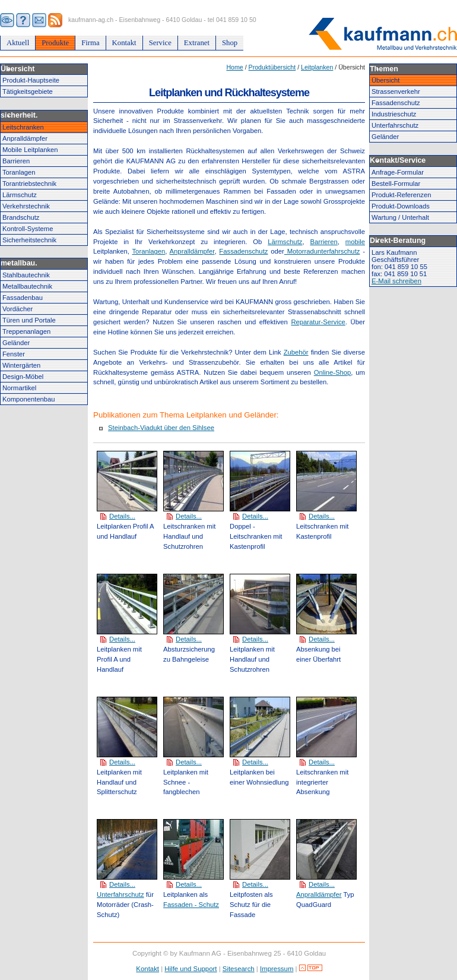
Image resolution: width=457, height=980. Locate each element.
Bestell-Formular (396, 184)
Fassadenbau (23, 298)
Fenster (14, 354)
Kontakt (124, 43)
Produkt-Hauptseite (31, 80)
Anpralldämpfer (25, 138)
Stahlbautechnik (26, 275)
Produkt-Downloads (401, 206)
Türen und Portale (29, 320)
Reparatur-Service (318, 322)
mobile (355, 242)
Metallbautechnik (27, 286)
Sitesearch (239, 969)
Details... (122, 516)
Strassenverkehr (396, 91)
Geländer (16, 343)
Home (234, 67)
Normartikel (19, 388)
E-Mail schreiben (396, 281)
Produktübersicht (272, 67)
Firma (90, 43)
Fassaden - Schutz (191, 905)
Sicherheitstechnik (29, 240)
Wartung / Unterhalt (400, 217)
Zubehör (296, 352)
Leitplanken (317, 67)
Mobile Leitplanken (30, 150)
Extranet (197, 43)
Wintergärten (21, 365)
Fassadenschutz (243, 251)
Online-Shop (333, 372)
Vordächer (18, 309)
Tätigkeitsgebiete (28, 91)
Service (160, 43)
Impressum (277, 969)
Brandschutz (21, 217)
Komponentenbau (29, 399)
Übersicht (385, 80)
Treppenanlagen (26, 331)
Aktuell (18, 43)
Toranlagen (19, 172)
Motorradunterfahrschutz (322, 251)
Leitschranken (23, 127)
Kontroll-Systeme (28, 229)
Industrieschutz (394, 114)
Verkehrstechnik (26, 206)
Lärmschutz (20, 195)
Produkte (55, 43)
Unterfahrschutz (120, 894)
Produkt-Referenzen (401, 195)
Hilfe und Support (191, 969)
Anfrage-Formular (398, 172)
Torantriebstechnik (29, 184)
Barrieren (16, 161)
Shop (230, 43)
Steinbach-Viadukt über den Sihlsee (161, 428)
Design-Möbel (23, 377)
